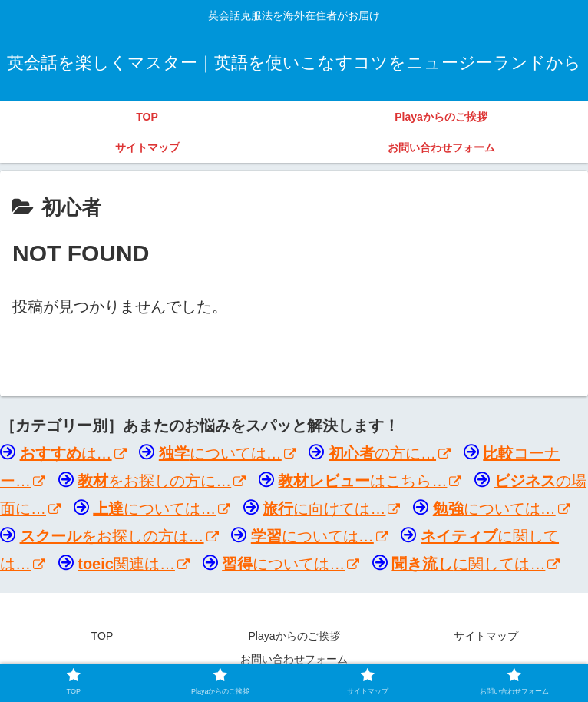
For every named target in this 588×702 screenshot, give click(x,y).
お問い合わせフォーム (294, 659)
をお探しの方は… (119, 536)
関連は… (134, 564)
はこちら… (370, 481)
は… (73, 453)
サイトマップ (486, 636)
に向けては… (331, 508)
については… (228, 453)
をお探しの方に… (162, 481)
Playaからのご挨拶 (294, 636)
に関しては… (476, 564)
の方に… (390, 453)
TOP (102, 636)
